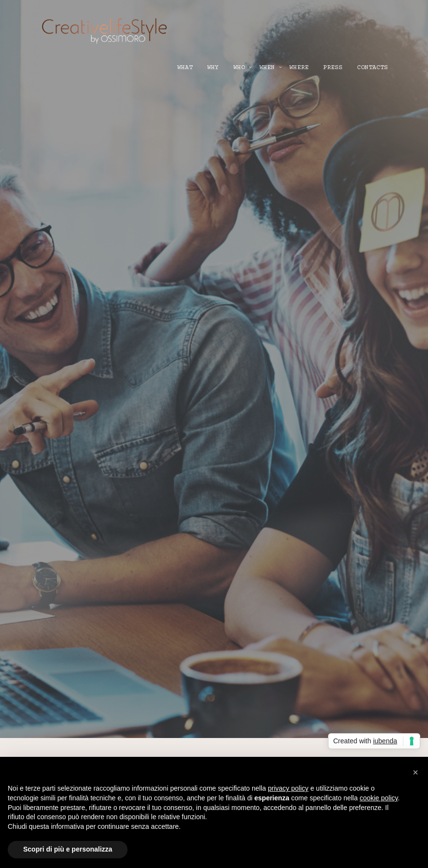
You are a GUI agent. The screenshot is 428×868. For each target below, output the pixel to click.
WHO (239, 68)
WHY (213, 68)
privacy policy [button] (288, 788)
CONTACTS (372, 68)
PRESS (333, 68)
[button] (415, 772)
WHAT (185, 68)
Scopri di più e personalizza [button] (68, 849)
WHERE (299, 68)
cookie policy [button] (378, 798)
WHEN (267, 68)
